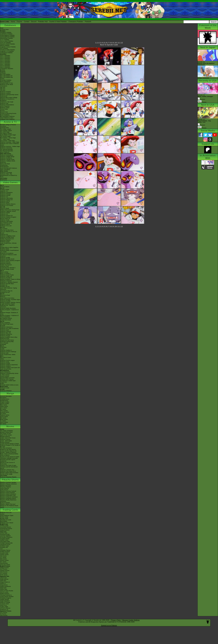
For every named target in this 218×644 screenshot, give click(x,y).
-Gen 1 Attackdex (5, 56)
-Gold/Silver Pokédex (6, 34)
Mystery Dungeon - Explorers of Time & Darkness (9, 316)
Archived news (4, 30)
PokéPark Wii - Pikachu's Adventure (7, 306)
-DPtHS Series (4, 560)
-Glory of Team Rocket (7, 591)
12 (122, 43)
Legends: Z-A (4, 191)
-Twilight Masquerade (6, 543)
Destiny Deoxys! (5, 442)
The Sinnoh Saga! (5, 136)
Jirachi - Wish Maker (6, 441)
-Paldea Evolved (5, 552)
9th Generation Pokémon (7, 116)
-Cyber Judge (4, 607)
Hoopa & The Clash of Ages (8, 465)
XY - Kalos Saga (5, 139)
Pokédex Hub (43, 22)
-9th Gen (3, 87)
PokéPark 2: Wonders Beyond (9, 282)
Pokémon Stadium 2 (6, 350)
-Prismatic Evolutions (6, 537)
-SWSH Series (4, 555)
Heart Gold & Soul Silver (7, 298)
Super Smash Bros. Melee (8, 355)
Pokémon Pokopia (5, 194)
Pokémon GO (4, 197)
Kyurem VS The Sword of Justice (10, 457)
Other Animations (5, 170)
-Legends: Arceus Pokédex (8, 47)
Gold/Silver (3, 347)
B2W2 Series (4, 419)
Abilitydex (3, 73)
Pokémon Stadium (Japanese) (9, 365)
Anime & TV (10, 122)
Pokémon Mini (4, 353)
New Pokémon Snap (6, 223)
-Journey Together (5, 536)
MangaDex (3, 398)
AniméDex (3, 126)
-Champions (4, 86)
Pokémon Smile (5, 220)
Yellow (2, 359)
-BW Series (3, 559)
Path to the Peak (5, 164)
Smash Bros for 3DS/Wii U (8, 268)
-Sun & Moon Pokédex (7, 41)
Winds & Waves (5, 187)
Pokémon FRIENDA (6, 391)
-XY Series (3, 557)
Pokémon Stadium (5, 366)
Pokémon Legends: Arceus (8, 211)
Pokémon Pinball (5, 363)
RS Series (3, 409)
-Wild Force (3, 605)
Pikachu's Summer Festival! (8, 491)
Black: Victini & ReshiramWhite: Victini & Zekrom (9, 455)
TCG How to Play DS (6, 291)
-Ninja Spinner (4, 579)
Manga (10, 393)
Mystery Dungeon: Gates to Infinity (10, 279)
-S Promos (3, 614)
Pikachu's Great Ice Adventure (9, 497)
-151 (1, 549)
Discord (34, 22)
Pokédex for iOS (5, 292)
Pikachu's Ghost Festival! (7, 493)
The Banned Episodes (7, 151)
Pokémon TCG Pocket (7, 206)
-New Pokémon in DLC (7, 118)
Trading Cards (10, 510)
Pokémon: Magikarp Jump (8, 236)
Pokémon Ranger (5, 336)
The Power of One (5, 434)
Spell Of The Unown (6, 435)
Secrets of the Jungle (6, 474)
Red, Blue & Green (6, 357)
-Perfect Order (4, 526)
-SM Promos (4, 572)
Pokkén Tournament (6, 265)
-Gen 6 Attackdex (5, 63)
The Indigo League (6, 129)
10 (116, 43)
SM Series (3, 424)
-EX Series (3, 562)
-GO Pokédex (4, 48)
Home (13, 22)
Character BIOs (5, 399)
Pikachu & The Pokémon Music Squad (9, 506)
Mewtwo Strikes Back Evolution (9, 473)
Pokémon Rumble (5, 301)
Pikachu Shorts (10, 480)
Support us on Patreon (109, 625)
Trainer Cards (4, 517)
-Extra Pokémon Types (7, 515)
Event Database (5, 115)
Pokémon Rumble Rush (7, 237)
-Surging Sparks (5, 539)
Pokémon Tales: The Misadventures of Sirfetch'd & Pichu (9, 175)
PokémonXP (4, 96)
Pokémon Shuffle (5, 258)
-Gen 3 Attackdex (5, 58)
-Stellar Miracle (4, 599)
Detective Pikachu (5, 240)
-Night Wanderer (5, 601)
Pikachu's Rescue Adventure (8, 484)
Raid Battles (4, 521)
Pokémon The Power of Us (8, 471)
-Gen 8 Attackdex (5, 66)
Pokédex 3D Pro (5, 287)
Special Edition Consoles (7, 378)
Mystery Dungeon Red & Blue (9, 337)
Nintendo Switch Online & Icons (9, 385)
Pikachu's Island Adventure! (8, 494)
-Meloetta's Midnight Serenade (9, 458)
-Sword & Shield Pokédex (8, 44)
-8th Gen (3, 89)
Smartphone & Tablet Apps (8, 381)
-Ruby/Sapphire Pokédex (7, 35)
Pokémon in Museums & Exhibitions (7, 100)
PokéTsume (4, 180)
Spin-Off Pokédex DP (6, 76)
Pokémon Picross (5, 262)
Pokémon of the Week (7, 85)
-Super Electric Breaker (7, 597)
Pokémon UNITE (5, 201)
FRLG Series (4, 411)
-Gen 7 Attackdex (5, 64)
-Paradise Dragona (6, 598)
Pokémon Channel (5, 331)
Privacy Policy (116, 620)
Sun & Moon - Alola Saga (7, 141)
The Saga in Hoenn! (6, 133)
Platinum (3, 297)
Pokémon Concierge (6, 173)
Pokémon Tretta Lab (6, 276)
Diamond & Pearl (5, 295)
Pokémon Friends (5, 195)
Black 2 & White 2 (5, 274)
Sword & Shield (5, 208)
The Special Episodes (6, 149)
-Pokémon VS (4, 610)
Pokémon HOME (5, 213)
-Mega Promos (4, 568)
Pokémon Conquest (6, 281)
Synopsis (201, 125)
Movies (10, 426)
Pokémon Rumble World (7, 259)
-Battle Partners (5, 594)
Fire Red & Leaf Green (7, 324)
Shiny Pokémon (5, 152)
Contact (27, 22)
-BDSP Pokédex (5, 45)
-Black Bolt (3, 531)
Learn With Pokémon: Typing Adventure (8, 289)
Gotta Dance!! (4, 490)
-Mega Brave (4, 585)
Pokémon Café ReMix (7, 198)
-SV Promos (4, 569)
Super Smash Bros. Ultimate (8, 243)
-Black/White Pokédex (7, 38)
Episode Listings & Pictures (8, 125)
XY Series (3, 421)
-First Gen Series (5, 565)
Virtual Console (5, 376)
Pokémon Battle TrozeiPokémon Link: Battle (9, 251)
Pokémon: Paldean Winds (8, 161)
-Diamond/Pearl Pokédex (7, 37)
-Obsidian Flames (5, 550)
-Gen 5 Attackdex (5, 61)
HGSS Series (4, 417)
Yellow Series (4, 406)
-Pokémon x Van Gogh (7, 102)
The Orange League (6, 131)
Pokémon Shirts (5, 108)
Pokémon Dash (5, 330)
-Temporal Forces (5, 544)
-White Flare (4, 533)
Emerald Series (5, 412)
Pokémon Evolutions (6, 158)
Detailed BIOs (4, 401)
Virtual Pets (3, 382)
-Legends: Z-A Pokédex (7, 51)
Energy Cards (4, 518)
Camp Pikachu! (5, 488)
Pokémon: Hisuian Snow (7, 159)
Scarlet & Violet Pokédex (58, 22)
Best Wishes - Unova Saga (8, 138)
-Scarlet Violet (4, 553)
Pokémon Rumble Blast (7, 284)
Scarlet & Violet (5, 190)
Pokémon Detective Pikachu (8, 477)
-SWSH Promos (5, 570)
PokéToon (3, 162)
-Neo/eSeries (4, 563)
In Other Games (5, 375)
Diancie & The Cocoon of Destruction (7, 463)
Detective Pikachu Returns (8, 204)
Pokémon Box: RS (5, 333)
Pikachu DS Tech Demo (7, 340)
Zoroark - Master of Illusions (8, 452)
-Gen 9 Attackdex (5, 67)
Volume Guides (5, 403)
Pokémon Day (4, 103)
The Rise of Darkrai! (6, 448)
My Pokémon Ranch (6, 318)
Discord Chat (4, 112)
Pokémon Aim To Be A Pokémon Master (9, 144)
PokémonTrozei (5, 339)
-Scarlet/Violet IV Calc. (7, 83)
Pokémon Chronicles (6, 148)
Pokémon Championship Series (9, 95)
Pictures (202, 102)
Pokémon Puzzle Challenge (8, 352)
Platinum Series (5, 415)
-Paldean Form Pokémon (7, 119)
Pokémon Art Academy (7, 253)
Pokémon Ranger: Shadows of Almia (9, 313)
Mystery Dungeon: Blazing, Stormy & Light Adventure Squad (10, 303)
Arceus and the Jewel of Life (8, 451)
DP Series (3, 414)
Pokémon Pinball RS (6, 334)
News (2, 28)
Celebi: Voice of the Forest (8, 438)
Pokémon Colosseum (6, 327)
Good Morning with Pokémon (9, 168)
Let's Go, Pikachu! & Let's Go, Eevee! (9, 232)
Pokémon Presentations (7, 105)
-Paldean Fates (5, 546)
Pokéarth (88, 22)
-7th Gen (3, 90)
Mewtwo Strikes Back (6, 432)
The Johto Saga (5, 132)
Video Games (10, 182)
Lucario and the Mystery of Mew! (10, 444)
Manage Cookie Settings (131, 620)
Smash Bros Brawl (5, 320)
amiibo (2, 384)
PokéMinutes (4, 165)
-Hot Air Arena (4, 592)
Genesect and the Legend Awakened (8, 460)
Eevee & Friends (5, 503)
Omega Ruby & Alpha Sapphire (9, 247)
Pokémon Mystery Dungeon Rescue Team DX (8, 218)
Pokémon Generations (7, 155)
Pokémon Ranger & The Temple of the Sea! (10, 446)
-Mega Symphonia (5, 586)
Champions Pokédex (76, 22)
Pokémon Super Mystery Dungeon (10, 260)
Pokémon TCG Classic (7, 523)
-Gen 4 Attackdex (5, 60)
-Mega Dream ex (5, 582)
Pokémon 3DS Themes (7, 379)
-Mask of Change (5, 602)
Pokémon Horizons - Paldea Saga (10, 146)
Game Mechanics (5, 82)
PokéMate (3, 344)
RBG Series (4, 405)
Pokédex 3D (4, 285)
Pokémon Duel (4, 266)
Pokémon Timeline (5, 92)
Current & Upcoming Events (8, 113)
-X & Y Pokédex (5, 40)
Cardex (2, 79)
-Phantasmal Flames (6, 529)
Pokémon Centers (5, 93)
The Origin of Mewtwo (7, 431)
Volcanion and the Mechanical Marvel (9, 468)
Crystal (2, 349)
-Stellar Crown (4, 540)
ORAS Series (4, 422)
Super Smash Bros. (6, 369)
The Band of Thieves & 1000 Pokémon (8, 255)
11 (119, 43)
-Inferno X (3, 584)
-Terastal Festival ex (6, 595)
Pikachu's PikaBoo (5, 487)
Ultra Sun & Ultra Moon (7, 230)
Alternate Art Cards (6, 520)
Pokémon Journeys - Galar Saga (10, 142)
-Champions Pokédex (6, 53)
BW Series (3, 418)
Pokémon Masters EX (6, 200)
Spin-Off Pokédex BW (6, 77)
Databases (10, 25)
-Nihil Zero (3, 581)
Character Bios (4, 128)
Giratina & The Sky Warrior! (8, 449)
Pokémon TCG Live (6, 226)
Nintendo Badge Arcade (7, 269)
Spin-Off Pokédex (5, 74)
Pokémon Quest (5, 242)
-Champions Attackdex (7, 69)
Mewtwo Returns (5, 436)
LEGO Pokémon (5, 106)
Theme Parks (4, 109)
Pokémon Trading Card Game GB (10, 368)
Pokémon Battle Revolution (8, 308)
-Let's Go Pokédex (5, 43)
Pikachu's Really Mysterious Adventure (8, 501)
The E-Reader (4, 343)
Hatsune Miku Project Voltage (9, 98)
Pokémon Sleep (5, 203)
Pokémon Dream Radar (7, 275)
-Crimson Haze (4, 604)
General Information (6, 396)
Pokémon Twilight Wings (7, 157)
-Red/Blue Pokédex (6, 32)
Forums (19, 22)
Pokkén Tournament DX (7, 239)
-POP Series (4, 575)
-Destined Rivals (5, 534)
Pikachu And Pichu (6, 485)
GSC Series (4, 408)
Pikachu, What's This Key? (8, 504)
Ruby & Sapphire (5, 323)
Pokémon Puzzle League (7, 360)
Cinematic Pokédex (6, 80)
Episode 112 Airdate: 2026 (204, 121)
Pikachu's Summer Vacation (8, 482)
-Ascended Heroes (6, 527)
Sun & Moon (4, 229)
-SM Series (3, 556)
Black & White (4, 272)
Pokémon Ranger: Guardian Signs (10, 300)
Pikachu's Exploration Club (8, 496)
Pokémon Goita (5, 388)
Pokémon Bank (5, 249)
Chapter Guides (5, 402)
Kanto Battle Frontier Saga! (8, 135)
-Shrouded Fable (5, 542)
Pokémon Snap (5, 362)
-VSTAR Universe (5, 608)
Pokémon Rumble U (6, 278)
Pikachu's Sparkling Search (8, 498)
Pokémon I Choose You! (7, 470)
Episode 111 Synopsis (205, 97)
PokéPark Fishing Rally (7, 342)
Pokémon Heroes (5, 439)
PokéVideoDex (4, 167)
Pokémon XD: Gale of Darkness (9, 329)
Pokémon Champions (6, 192)
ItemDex (3, 70)
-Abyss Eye (3, 578)
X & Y (2, 246)
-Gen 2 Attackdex (5, 57)
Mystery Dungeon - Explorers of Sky (9, 310)
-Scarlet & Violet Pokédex (8, 50)
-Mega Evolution (5, 530)
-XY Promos (4, 573)
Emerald (3, 326)
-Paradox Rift (4, 547)
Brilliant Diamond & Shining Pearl (10, 210)
